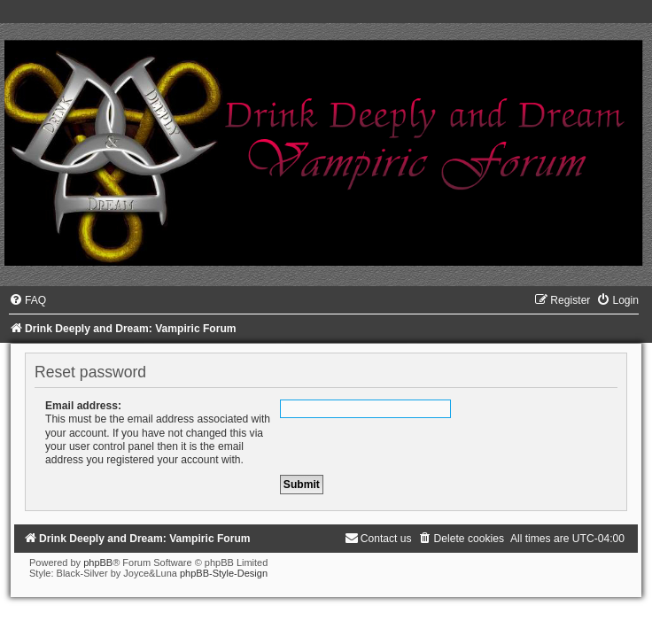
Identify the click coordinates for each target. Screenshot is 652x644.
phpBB (98, 563)
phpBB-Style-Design (224, 573)
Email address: (83, 406)
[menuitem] (27, 300)
